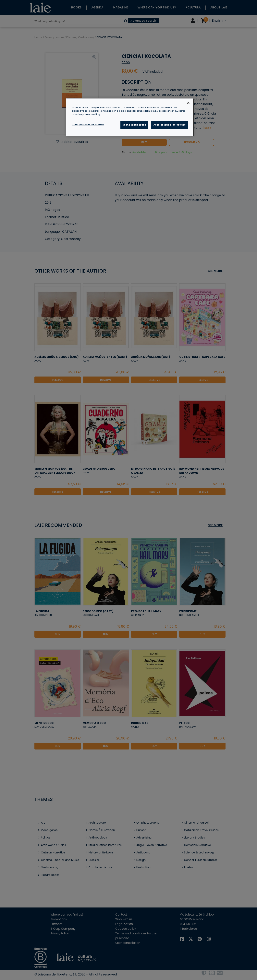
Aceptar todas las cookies (170, 125)
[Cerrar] (188, 103)
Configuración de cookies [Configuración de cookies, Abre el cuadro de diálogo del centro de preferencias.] (88, 125)
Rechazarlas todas (134, 125)
